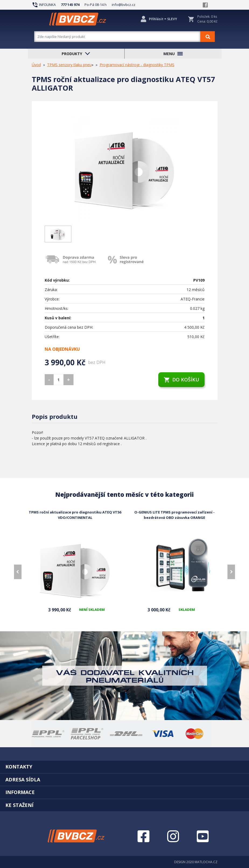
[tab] (125, 767)
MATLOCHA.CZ (206, 862)
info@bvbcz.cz (124, 5)
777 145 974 (70, 5)
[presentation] (18, 572)
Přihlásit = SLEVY (163, 19)
